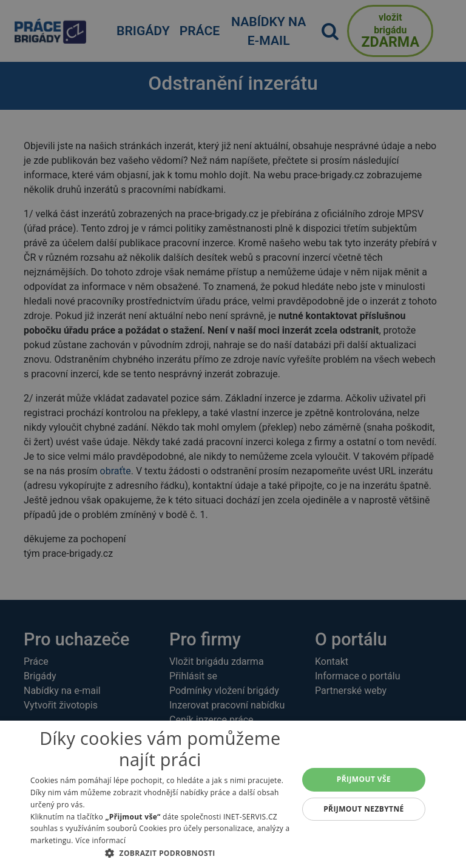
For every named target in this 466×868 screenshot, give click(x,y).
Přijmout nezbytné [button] (364, 809)
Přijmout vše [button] (364, 779)
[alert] (233, 434)
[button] (160, 853)
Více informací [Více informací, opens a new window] (100, 840)
